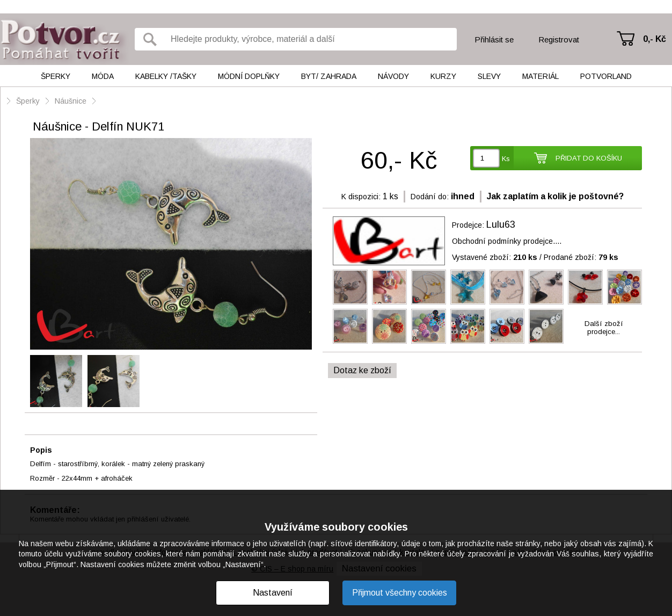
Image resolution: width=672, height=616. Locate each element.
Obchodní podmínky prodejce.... (507, 241)
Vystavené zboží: (495, 257)
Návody (393, 76)
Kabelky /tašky (166, 76)
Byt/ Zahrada (329, 76)
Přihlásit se (494, 39)
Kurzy (443, 76)
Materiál (540, 76)
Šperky (56, 76)
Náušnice (71, 101)
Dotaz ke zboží (362, 370)
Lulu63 (501, 224)
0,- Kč (655, 39)
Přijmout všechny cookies (400, 593)
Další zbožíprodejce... (604, 328)
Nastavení (273, 593)
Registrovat (559, 39)
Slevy (489, 76)
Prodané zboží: (581, 257)
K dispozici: (361, 197)
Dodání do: (430, 197)
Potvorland (606, 76)
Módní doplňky (249, 76)
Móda (103, 76)
